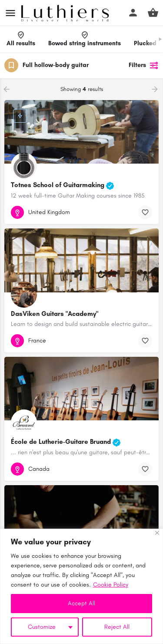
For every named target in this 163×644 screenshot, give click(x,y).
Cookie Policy (111, 585)
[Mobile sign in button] (133, 13)
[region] (81, 586)
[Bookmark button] (145, 212)
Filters (144, 65)
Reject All (117, 627)
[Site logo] (66, 13)
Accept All (81, 603)
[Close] (157, 533)
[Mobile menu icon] (10, 13)
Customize (42, 627)
